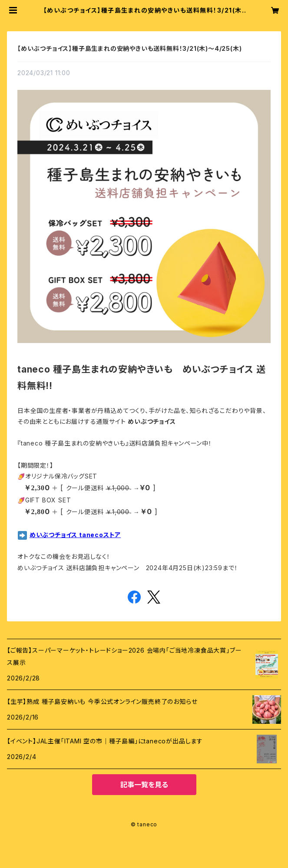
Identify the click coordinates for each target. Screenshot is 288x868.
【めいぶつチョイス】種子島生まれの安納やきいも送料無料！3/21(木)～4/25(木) (129, 48)
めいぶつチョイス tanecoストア (75, 535)
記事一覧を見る (144, 785)
